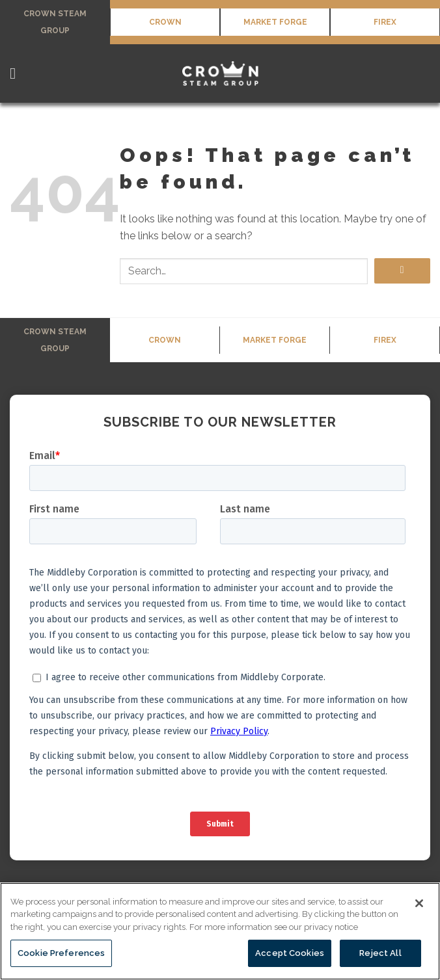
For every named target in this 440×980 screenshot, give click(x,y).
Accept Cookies (290, 953)
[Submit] (402, 271)
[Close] (419, 903)
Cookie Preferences (61, 953)
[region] (220, 931)
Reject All (380, 953)
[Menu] (18, 73)
